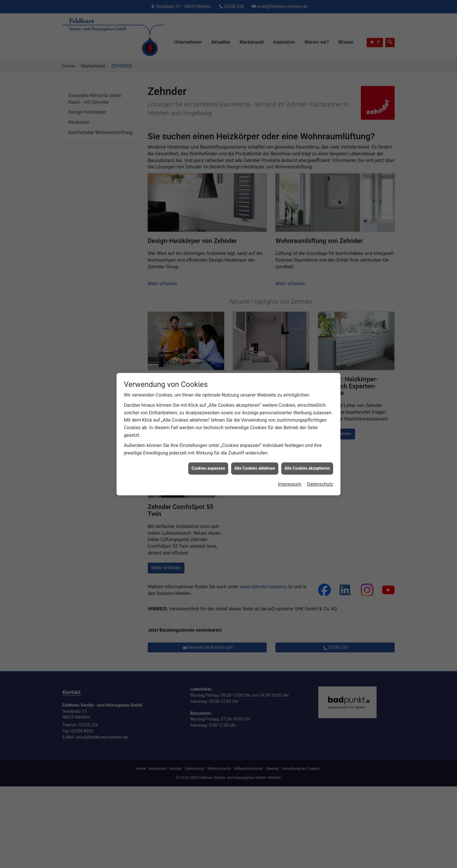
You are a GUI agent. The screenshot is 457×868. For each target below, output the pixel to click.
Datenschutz (320, 484)
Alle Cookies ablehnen (255, 468)
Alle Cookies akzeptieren (307, 468)
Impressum (290, 484)
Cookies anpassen (208, 468)
